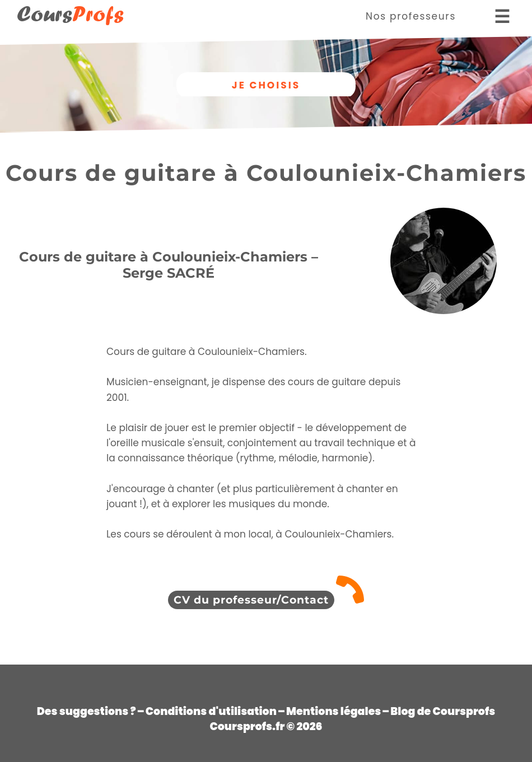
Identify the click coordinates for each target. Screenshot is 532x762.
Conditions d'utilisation (211, 711)
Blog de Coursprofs (443, 711)
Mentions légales (333, 711)
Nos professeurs (411, 16)
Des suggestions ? (87, 711)
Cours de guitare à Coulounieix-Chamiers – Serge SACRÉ (169, 265)
